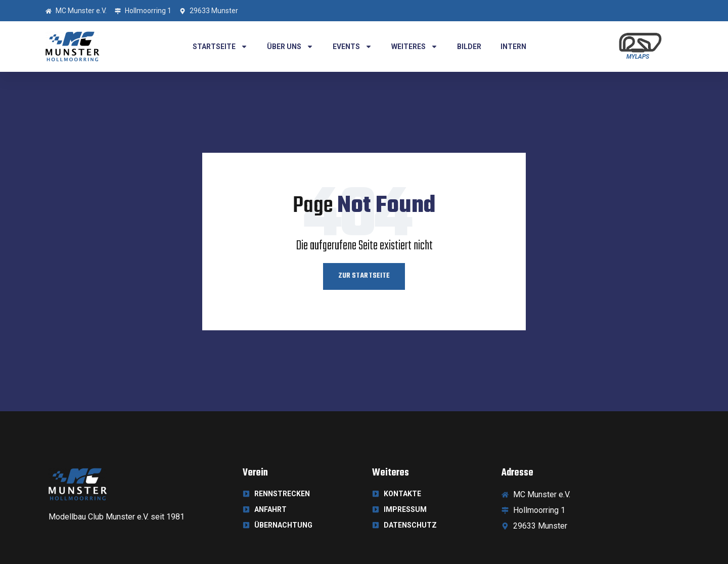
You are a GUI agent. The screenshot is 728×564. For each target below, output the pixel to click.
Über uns (290, 47)
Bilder (469, 47)
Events (352, 47)
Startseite (220, 47)
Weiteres (415, 47)
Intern (513, 47)
